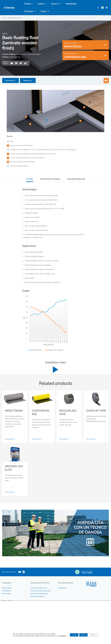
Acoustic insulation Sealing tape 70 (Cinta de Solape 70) (29, 158)
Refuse (83, 635)
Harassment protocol (37, 597)
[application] (58, 4)
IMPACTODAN (13, 411)
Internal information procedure (41, 591)
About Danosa (7, 588)
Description (28, 180)
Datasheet (27, 80)
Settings (96, 635)
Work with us (7, 594)
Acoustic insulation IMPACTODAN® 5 (23, 146)
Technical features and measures (49, 180)
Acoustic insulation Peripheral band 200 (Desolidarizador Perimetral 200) (35, 154)
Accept (71, 635)
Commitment (7, 591)
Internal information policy (39, 594)
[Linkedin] (27, 572)
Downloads (9, 80)
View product (11, 440)
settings (59, 636)
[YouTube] (20, 572)
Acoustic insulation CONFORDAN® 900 (24, 162)
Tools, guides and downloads (77, 180)
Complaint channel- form (39, 588)
